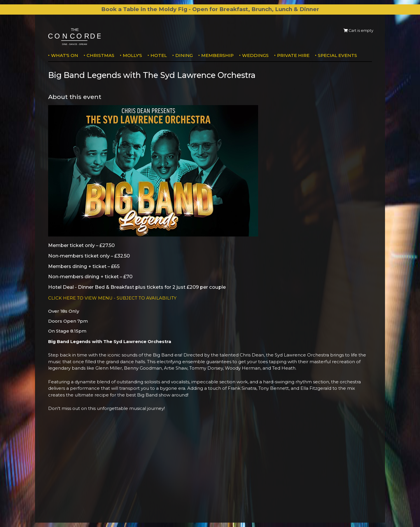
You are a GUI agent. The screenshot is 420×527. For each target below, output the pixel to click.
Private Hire (293, 55)
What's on (65, 55)
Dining (184, 55)
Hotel (159, 55)
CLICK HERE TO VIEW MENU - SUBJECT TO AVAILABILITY (113, 298)
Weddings (255, 55)
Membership (217, 55)
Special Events (337, 55)
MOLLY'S (132, 55)
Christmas (100, 55)
